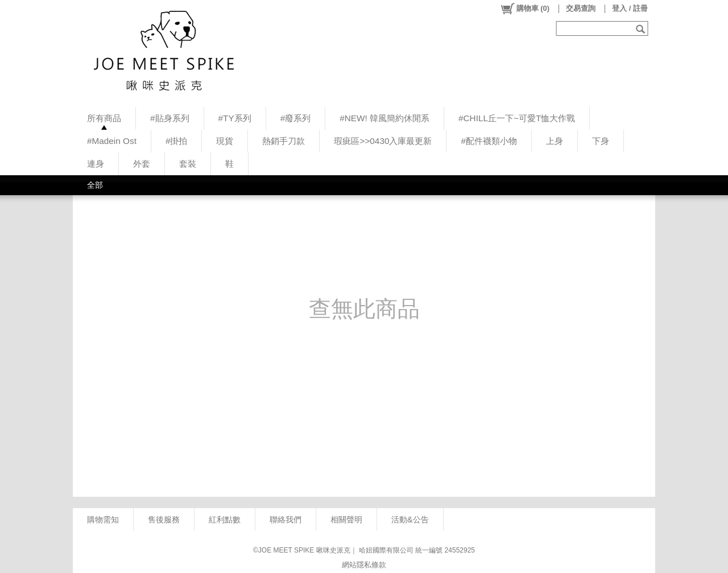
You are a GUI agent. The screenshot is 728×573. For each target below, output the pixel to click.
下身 (601, 141)
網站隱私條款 (364, 565)
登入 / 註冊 (630, 8)
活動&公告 (410, 520)
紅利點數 (225, 520)
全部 (95, 185)
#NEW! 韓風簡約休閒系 (384, 118)
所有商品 (104, 118)
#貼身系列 (170, 118)
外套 (142, 164)
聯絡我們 (286, 520)
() (525, 9)
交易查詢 (581, 8)
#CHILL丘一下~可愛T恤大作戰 (517, 118)
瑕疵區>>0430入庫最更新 (383, 141)
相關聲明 (346, 520)
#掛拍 (177, 141)
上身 (555, 141)
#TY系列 (235, 118)
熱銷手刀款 (284, 141)
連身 (96, 164)
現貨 (225, 141)
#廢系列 (296, 118)
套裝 (188, 164)
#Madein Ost (112, 141)
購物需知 (103, 520)
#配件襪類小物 (489, 141)
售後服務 (164, 520)
